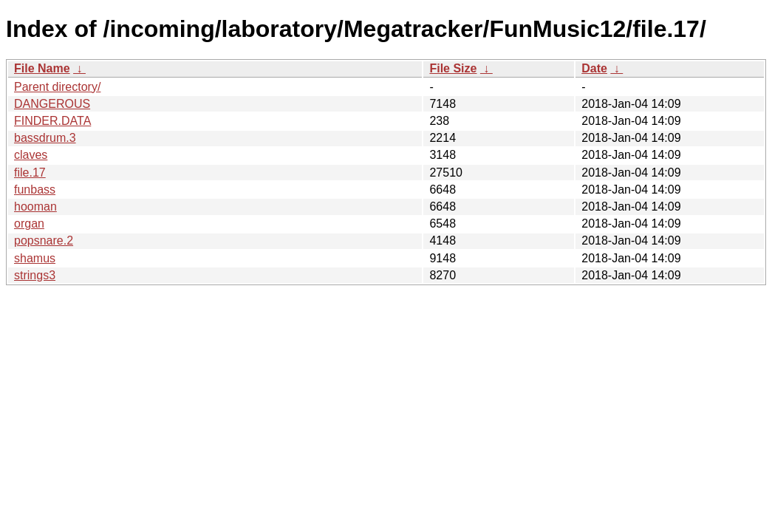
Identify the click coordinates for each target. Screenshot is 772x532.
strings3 (35, 275)
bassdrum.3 (45, 138)
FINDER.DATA (52, 121)
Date (594, 68)
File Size (453, 68)
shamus (35, 258)
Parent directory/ (57, 87)
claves (31, 155)
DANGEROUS (52, 104)
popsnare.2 (44, 241)
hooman (35, 207)
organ (29, 224)
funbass (35, 190)
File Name (42, 68)
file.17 (30, 173)
